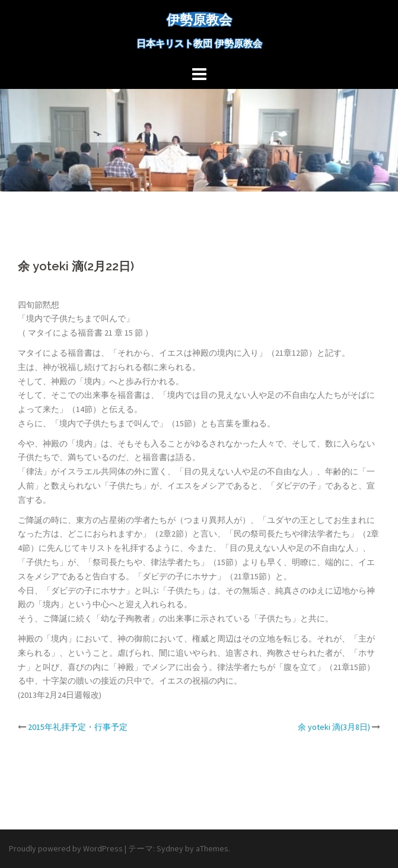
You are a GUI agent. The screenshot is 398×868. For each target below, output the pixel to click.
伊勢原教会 (199, 20)
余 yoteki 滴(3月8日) (334, 727)
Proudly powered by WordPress (66, 848)
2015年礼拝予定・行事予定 (78, 727)
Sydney (170, 848)
